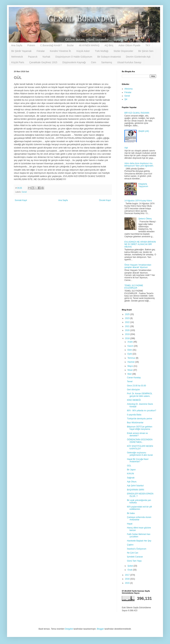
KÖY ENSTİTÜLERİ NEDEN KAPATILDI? (140, 447)
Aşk (126, 148)
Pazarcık (33, 57)
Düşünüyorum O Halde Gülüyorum (74, 57)
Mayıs (130, 366)
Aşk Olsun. (132, 482)
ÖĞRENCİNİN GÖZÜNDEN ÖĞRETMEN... (140, 441)
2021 (128, 326)
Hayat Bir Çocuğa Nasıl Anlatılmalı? (138, 460)
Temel (130, 382)
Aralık (130, 342)
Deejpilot (69, 629)
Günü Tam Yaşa (134, 561)
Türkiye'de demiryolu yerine (139, 419)
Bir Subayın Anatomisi (109, 57)
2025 (128, 314)
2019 (128, 334)
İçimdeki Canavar (135, 557)
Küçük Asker (83, 51)
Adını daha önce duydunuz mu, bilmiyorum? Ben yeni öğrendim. (139, 165)
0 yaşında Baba (134, 415)
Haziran (131, 362)
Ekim (130, 350)
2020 (128, 330)
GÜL (129, 466)
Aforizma (128, 89)
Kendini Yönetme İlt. (61, 51)
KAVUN (130, 474)
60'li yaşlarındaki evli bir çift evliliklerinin (139, 508)
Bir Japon (131, 470)
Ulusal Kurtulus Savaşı (129, 62)
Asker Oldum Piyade (129, 45)
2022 (128, 322)
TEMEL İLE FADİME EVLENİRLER (134, 287)
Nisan (130, 370)
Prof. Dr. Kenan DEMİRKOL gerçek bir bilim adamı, (140, 395)
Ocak (130, 570)
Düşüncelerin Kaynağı (74, 62)
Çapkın (130, 545)
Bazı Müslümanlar (135, 423)
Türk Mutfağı (102, 51)
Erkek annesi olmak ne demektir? (137, 434)
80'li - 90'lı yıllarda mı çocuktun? (142, 411)
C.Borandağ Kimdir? (51, 45)
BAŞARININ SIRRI (136, 490)
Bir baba (131, 513)
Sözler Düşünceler (123, 51)
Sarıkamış (107, 62)
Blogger (100, 629)
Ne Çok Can (133, 553)
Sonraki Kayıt (21, 200)
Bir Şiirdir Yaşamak (21, 51)
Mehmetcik (17, 57)
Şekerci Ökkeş (145, 219)
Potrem (31, 45)
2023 (128, 318)
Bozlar (70, 45)
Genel (24, 192)
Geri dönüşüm (133, 390)
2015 (128, 583)
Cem (94, 62)
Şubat (130, 566)
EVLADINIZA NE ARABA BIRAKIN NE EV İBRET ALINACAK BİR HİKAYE (140, 244)
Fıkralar (41, 51)
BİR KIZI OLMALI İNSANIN (137, 113)
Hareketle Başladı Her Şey (139, 541)
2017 (128, 575)
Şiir (126, 99)
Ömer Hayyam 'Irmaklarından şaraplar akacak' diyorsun (138, 266)
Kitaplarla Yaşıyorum (143, 185)
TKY (148, 45)
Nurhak (46, 57)
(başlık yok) (144, 131)
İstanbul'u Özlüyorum (137, 549)
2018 (128, 338)
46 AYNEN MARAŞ (89, 45)
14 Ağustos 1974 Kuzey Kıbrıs (138, 201)
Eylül (130, 354)
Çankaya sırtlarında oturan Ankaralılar (139, 518)
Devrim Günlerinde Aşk (138, 57)
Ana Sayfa (17, 45)
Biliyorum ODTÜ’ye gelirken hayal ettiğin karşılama (140, 428)
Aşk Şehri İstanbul (135, 486)
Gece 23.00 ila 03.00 (136, 386)
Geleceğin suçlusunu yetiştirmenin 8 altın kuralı (140, 454)
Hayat (130, 524)
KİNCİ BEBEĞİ (134, 400)
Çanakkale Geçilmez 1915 (43, 62)
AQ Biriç (109, 45)
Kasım (131, 346)
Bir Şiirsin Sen (146, 51)
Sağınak (131, 478)
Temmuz (132, 358)
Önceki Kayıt (105, 200)
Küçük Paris (18, 62)
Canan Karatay (134, 378)
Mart (130, 374)
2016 (128, 579)
